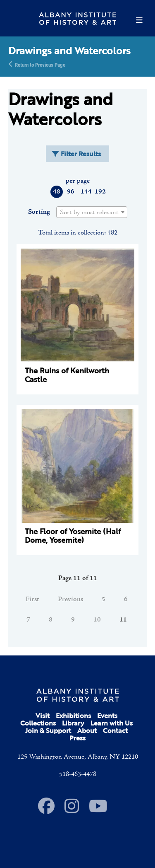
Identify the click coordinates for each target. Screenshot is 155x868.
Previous (70, 600)
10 (97, 620)
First (32, 600)
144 (86, 192)
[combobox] (92, 212)
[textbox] (92, 213)
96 (71, 192)
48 (57, 192)
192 (100, 192)
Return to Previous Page (40, 64)
